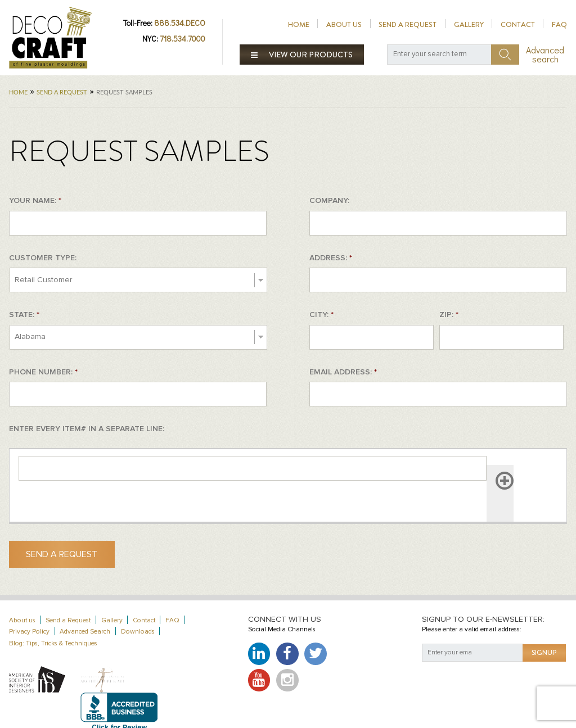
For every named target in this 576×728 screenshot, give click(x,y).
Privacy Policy (29, 632)
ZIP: (449, 315)
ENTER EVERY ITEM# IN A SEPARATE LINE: (87, 429)
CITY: (321, 315)
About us (344, 24)
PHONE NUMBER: (43, 372)
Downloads (138, 632)
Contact (518, 24)
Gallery (469, 24)
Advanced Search (85, 632)
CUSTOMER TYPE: (43, 258)
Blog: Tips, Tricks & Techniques (53, 643)
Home (299, 24)
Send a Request (408, 24)
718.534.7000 (183, 39)
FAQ (559, 24)
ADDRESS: (331, 258)
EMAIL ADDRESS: (343, 372)
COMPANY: (329, 201)
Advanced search (545, 55)
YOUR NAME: (35, 201)
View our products (302, 55)
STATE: (24, 315)
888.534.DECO (180, 23)
